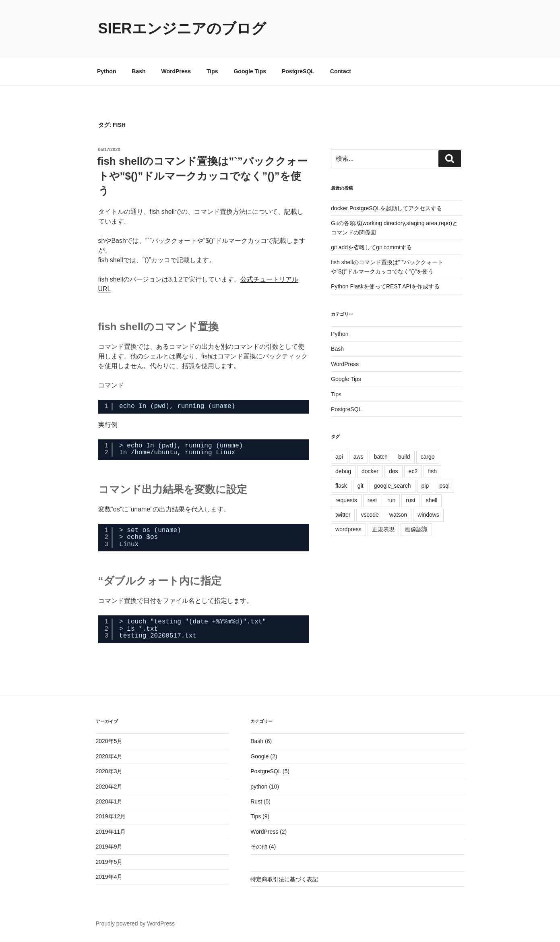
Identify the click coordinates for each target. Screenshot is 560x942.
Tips (212, 71)
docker (370, 471)
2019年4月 (109, 877)
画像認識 (416, 529)
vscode (370, 515)
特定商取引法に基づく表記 (284, 879)
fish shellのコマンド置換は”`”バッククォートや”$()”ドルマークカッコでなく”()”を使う (203, 176)
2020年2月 (109, 787)
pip (425, 486)
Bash (138, 71)
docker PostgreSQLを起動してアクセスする (386, 208)
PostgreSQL (298, 71)
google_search (393, 486)
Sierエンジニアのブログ (182, 28)
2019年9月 (109, 847)
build (404, 457)
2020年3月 (109, 771)
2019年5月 (109, 862)
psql (444, 486)
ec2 (413, 471)
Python (106, 71)
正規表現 (383, 529)
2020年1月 (109, 801)
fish (432, 471)
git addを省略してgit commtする (371, 247)
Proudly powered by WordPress (135, 923)
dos (394, 471)
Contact (341, 71)
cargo (428, 457)
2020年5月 (109, 741)
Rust (256, 801)
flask (341, 486)
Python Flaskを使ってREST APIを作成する (385, 286)
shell (432, 500)
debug (343, 471)
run (391, 500)
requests (346, 500)
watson (398, 515)
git (361, 486)
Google (259, 756)
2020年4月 (109, 756)
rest (372, 500)
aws (359, 457)
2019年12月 (111, 816)
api (339, 457)
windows (428, 515)
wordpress (348, 529)
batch (381, 457)
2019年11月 (111, 832)
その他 (259, 847)
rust (410, 500)
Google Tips (250, 71)
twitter (343, 515)
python (259, 787)
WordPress (176, 71)
